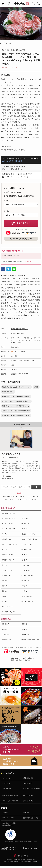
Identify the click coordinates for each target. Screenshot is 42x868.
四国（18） (5, 596)
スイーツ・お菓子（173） (10, 544)
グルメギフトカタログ (9, 612)
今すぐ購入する (21, 223)
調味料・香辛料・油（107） (30, 539)
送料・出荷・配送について (10, 796)
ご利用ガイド (6, 783)
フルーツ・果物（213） (9, 529)
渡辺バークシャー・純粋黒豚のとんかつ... (16, 415)
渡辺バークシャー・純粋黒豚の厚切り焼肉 (16, 411)
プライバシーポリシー (9, 818)
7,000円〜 (25, 629)
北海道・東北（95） (28, 576)
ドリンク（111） (27, 544)
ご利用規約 (26, 813)
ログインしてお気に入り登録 (21, 239)
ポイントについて (28, 796)
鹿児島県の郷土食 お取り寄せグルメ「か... (16, 387)
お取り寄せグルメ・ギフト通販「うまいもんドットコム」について (21, 749)
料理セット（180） (8, 555)
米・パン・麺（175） (8, 524)
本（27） (5, 565)
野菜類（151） (27, 524)
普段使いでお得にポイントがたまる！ (22, 659)
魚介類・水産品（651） (9, 518)
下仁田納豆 (33, 500)
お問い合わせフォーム (29, 801)
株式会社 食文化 (23, 856)
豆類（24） (25, 529)
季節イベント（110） (29, 602)
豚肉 (10, 43)
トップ (2, 43)
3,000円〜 (25, 624)
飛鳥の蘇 (36, 496)
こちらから (27, 261)
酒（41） (5, 550)
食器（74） (25, 560)
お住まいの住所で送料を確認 (12, 161)
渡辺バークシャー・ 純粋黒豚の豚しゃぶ (16, 406)
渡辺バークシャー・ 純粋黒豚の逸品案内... (16, 401)
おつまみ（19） (7, 576)
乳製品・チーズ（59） (29, 534)
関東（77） (5, 581)
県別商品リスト (7, 640)
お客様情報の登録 (28, 778)
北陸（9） (5, 591)
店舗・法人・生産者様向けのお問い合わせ (9, 824)
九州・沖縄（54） (27, 596)
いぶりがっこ (10, 500)
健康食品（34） (27, 550)
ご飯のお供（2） (27, 570)
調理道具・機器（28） (9, 560)
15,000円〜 (25, 634)
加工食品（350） (7, 539)
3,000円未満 (6, 624)
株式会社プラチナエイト (10, 67)
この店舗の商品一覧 (12, 458)
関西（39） (25, 586)
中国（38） (25, 591)
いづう (28, 496)
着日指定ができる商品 (9, 513)
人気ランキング (22, 500)
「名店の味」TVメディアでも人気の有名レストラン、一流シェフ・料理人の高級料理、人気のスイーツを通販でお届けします (21, 761)
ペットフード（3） (8, 607)
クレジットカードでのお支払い (31, 789)
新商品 (22, 496)
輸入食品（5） (6, 602)
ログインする (6, 778)
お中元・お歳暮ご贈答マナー (31, 640)
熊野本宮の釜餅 (9, 496)
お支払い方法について (9, 788)
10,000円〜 (5, 634)
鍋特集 (36, 387)
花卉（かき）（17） (8, 570)
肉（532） (25, 518)
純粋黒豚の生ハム (8, 392)
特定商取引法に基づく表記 (30, 818)
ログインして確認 (20, 352)
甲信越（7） (26, 581)
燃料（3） (25, 555)
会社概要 (5, 813)
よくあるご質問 (27, 783)
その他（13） (26, 565)
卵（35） (5, 534)
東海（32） (5, 586)
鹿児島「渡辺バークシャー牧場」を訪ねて (16, 396)
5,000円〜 (5, 629)
